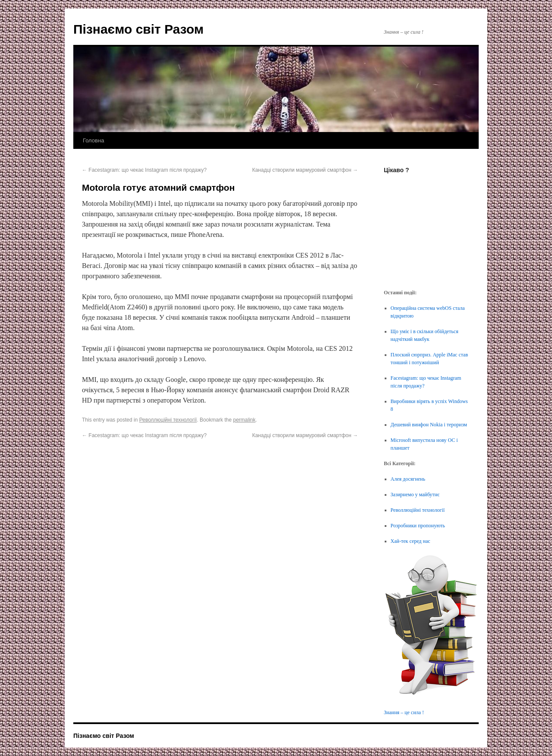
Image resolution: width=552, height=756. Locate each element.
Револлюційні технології (168, 420)
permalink (244, 420)
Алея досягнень (408, 479)
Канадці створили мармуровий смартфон (305, 170)
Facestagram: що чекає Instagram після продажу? (144, 170)
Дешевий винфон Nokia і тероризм (429, 425)
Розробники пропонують (418, 526)
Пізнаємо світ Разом (138, 29)
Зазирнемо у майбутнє (415, 495)
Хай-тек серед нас (411, 541)
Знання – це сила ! (404, 712)
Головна (93, 140)
